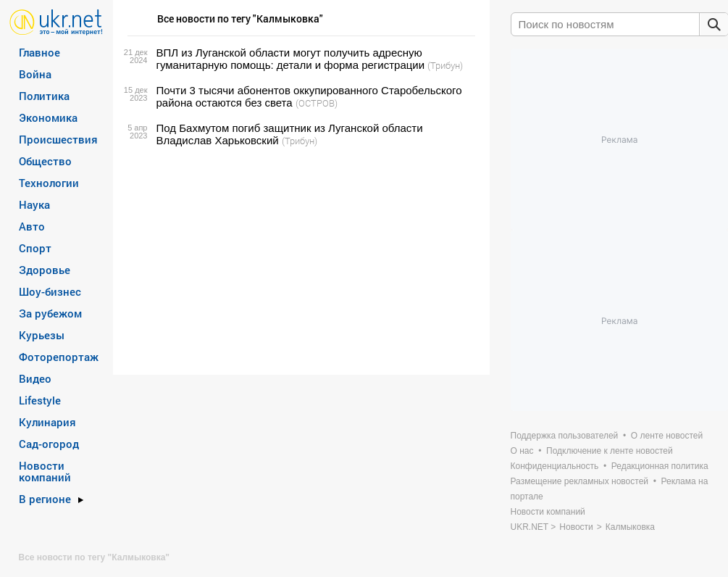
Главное (39, 52)
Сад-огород (49, 444)
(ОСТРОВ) (317, 103)
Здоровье (45, 270)
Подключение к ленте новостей (610, 451)
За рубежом (50, 313)
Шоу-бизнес (50, 291)
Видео (35, 378)
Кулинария (47, 422)
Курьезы (42, 335)
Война (35, 74)
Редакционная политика (660, 466)
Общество (45, 161)
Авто (32, 226)
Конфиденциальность (555, 466)
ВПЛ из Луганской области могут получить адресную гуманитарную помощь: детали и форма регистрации (291, 59)
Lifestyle (40, 400)
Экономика (48, 117)
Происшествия (58, 139)
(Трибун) (445, 65)
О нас (522, 451)
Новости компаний (45, 471)
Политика (44, 96)
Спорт (35, 248)
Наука (34, 204)
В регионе (45, 499)
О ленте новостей (667, 436)
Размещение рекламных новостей (580, 481)
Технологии (49, 183)
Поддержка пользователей (565, 436)
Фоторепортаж (59, 357)
